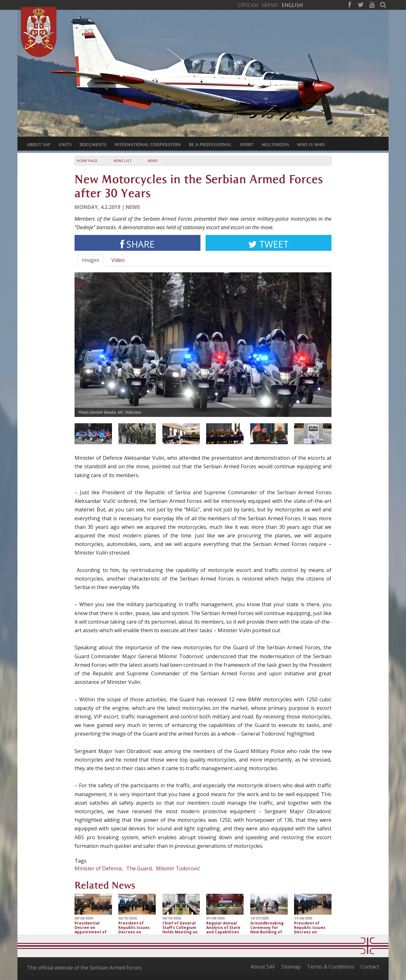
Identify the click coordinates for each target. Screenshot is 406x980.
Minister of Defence (98, 868)
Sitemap (291, 967)
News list (123, 161)
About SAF (263, 967)
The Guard (139, 868)
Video (118, 260)
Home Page (87, 161)
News (153, 161)
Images (91, 260)
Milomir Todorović (178, 868)
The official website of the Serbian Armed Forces (84, 968)
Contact (370, 967)
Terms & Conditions (331, 967)
